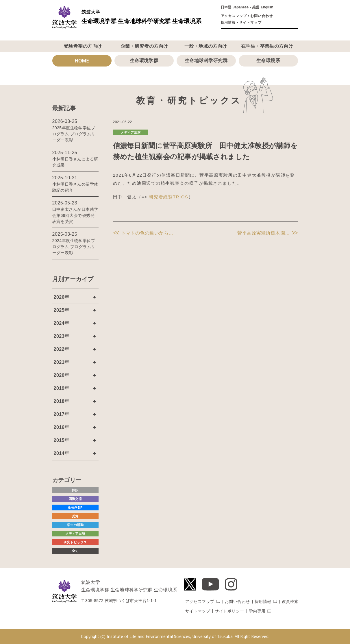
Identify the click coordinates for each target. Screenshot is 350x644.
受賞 (75, 516)
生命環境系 (268, 61)
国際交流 (75, 499)
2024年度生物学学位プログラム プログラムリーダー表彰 (74, 247)
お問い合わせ (262, 16)
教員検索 (290, 601)
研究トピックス (75, 542)
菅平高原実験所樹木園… (263, 233)
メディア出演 (130, 132)
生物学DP (75, 508)
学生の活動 (75, 525)
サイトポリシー (229, 611)
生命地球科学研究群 (206, 61)
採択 (75, 490)
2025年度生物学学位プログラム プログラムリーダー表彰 (74, 134)
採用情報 (228, 23)
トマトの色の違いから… (147, 233)
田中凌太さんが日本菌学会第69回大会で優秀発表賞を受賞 (75, 215)
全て (75, 551)
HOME (82, 61)
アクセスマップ (234, 16)
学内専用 (257, 611)
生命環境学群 (144, 61)
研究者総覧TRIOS (169, 197)
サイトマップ (250, 23)
